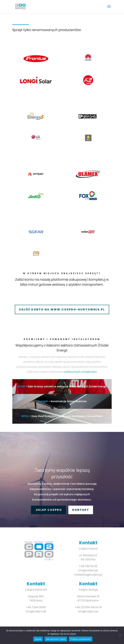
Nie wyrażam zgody (56, 639)
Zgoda (38, 639)
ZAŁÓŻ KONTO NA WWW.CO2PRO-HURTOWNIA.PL (62, 309)
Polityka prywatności (81, 639)
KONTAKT (81, 510)
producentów (70, 30)
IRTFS (25, 416)
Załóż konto (25, 280)
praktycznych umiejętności (80, 372)
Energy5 (43, 401)
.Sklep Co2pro (48, 510)
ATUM (21, 386)
